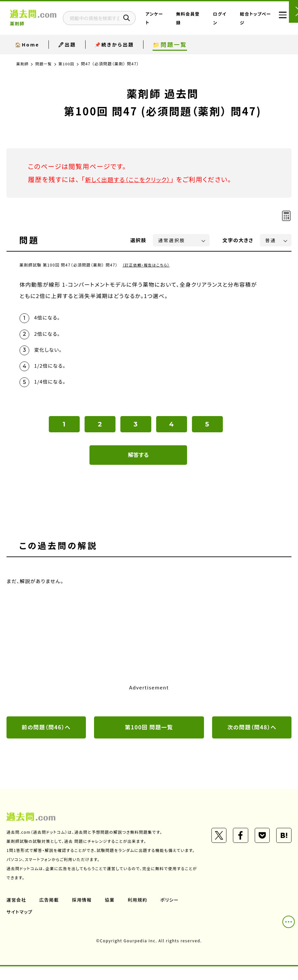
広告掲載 (50, 913)
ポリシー (172, 913)
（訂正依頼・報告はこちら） (147, 265)
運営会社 (17, 913)
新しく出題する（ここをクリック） (132, 179)
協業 (111, 913)
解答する (138, 459)
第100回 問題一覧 (149, 731)
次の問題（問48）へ (252, 731)
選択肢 (139, 240)
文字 (238, 240)
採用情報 (83, 913)
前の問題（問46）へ (46, 731)
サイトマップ (20, 925)
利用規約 (139, 913)
